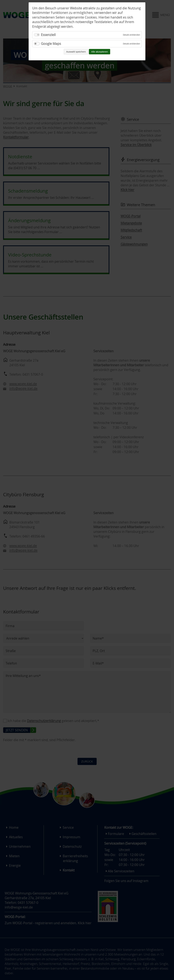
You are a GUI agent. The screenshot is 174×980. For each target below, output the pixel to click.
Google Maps (51, 44)
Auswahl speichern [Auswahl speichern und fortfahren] (76, 52)
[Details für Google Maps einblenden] (132, 44)
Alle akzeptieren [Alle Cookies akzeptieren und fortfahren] (100, 52)
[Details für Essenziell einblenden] (132, 35)
